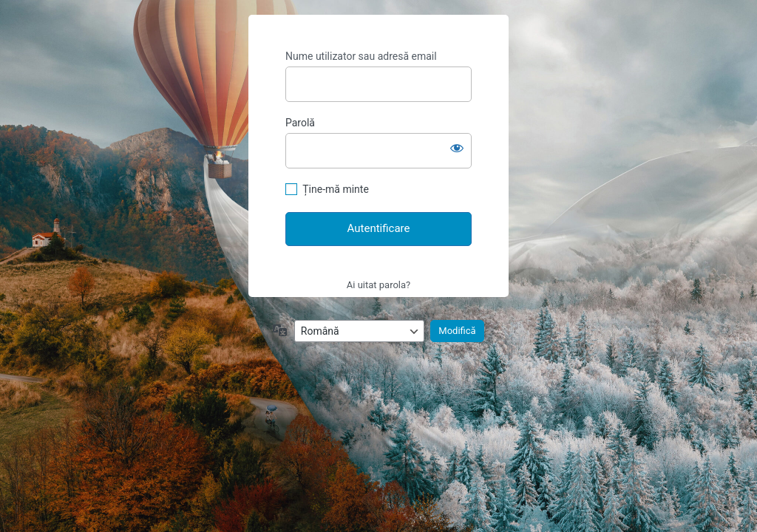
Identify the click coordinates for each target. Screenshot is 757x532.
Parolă (300, 123)
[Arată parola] (457, 148)
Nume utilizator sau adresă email (361, 56)
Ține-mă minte (336, 189)
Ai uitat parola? (378, 285)
